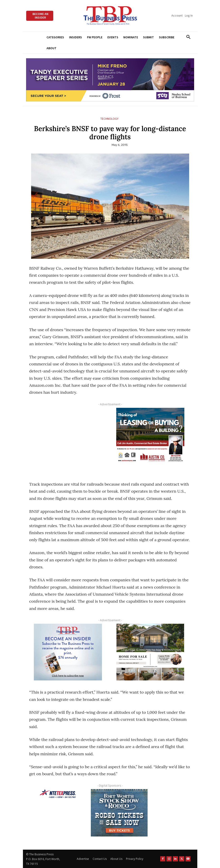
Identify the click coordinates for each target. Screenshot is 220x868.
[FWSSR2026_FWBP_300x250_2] (119, 813)
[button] (189, 37)
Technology (109, 119)
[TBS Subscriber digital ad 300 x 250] (68, 652)
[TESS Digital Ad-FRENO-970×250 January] (110, 80)
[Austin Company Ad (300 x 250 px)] (151, 436)
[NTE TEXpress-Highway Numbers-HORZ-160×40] (58, 794)
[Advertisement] (68, 440)
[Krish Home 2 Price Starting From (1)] (151, 652)
